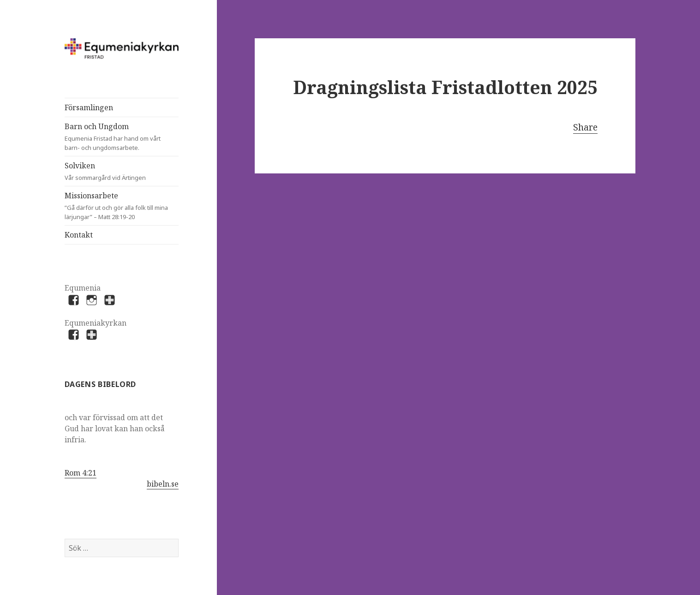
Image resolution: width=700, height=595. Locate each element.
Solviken (113, 171)
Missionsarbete (122, 206)
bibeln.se (163, 484)
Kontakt (79, 235)
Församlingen (89, 107)
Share (585, 127)
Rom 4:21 (81, 473)
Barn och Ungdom (113, 137)
